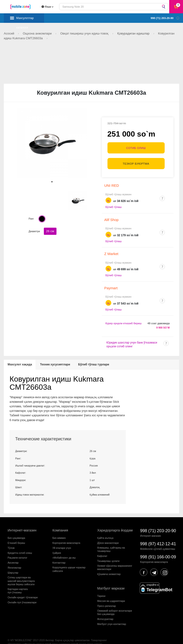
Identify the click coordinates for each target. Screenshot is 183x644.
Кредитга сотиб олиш (20, 545)
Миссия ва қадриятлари (111, 593)
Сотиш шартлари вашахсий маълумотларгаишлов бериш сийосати (21, 573)
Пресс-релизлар (107, 598)
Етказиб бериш (16, 535)
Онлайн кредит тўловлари (23, 590)
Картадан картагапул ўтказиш (18, 583)
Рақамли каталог (18, 550)
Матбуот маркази (111, 581)
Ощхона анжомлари (38, 33)
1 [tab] (52, 182)
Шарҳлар (13, 565)
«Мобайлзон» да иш (64, 550)
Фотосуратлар (105, 612)
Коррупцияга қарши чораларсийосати (69, 562)
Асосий (9, 33)
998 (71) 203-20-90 (158, 523)
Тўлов (11, 540)
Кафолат (102, 548)
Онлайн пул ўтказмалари (22, 595)
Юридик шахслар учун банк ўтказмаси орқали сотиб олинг (132, 337)
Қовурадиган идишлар (134, 33)
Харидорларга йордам (115, 523)
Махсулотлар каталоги (25, 20)
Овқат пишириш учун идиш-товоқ (85, 33)
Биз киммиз (59, 530)
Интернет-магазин (22, 523)
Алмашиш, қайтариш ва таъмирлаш (111, 542)
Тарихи (101, 588)
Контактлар (59, 555)
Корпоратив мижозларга (66, 535)
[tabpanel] (52, 143)
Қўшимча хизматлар (109, 567)
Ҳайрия (57, 545)
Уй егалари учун (62, 540)
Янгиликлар (14, 560)
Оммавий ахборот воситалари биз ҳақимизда (115, 605)
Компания (60, 523)
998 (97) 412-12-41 (158, 536)
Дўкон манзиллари (108, 535)
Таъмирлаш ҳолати (108, 553)
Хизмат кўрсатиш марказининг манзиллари (115, 560)
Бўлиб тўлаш (114, 199)
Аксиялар (13, 555)
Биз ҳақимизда (16, 530)
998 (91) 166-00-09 (158, 549)
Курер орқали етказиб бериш (124, 316)
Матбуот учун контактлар (112, 617)
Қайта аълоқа (105, 530)
